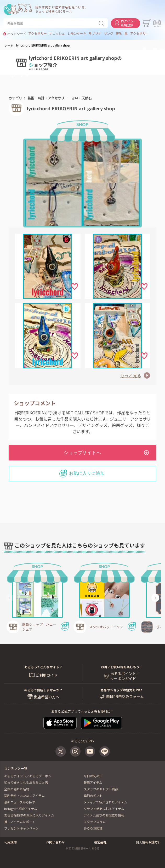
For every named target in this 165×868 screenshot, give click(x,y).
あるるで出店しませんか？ (43, 690)
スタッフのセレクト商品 (101, 789)
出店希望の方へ (47, 697)
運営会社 (100, 842)
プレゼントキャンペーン (21, 828)
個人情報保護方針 (148, 842)
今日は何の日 (93, 776)
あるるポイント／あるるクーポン (28, 776)
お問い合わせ (55, 842)
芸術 (31, 98)
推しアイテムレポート (20, 822)
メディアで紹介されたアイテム (105, 802)
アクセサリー (38, 33)
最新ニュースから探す (20, 802)
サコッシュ (57, 33)
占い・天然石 (82, 98)
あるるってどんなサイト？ (43, 667)
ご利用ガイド (47, 675)
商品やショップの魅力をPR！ (122, 690)
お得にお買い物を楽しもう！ (122, 667)
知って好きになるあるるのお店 (26, 782)
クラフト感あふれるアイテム (104, 809)
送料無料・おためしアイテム (24, 795)
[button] (10, 598)
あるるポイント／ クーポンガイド (125, 676)
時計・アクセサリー (53, 98)
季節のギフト (93, 795)
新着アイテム (93, 782)
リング (109, 33)
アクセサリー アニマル (140, 33)
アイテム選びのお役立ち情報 (104, 815)
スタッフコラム (95, 822)
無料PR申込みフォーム (125, 697)
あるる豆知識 (93, 828)
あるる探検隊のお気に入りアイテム (29, 815)
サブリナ (95, 33)
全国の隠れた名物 (17, 789)
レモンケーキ (77, 33)
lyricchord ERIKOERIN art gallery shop (71, 108)
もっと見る (131, 375)
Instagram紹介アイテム (21, 809)
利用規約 (10, 842)
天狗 (119, 33)
